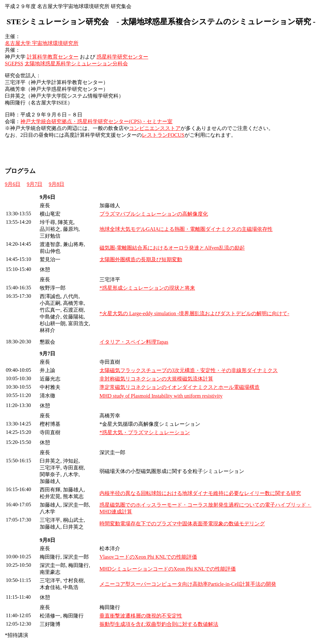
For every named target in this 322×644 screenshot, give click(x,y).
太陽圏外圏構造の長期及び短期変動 (141, 259)
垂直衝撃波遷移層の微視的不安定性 (141, 616)
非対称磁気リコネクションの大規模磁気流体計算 (156, 379)
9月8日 (57, 184)
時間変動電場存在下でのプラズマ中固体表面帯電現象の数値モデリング (182, 524)
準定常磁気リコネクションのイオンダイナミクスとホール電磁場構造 (180, 387)
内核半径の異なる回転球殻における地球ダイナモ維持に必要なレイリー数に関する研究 (200, 493)
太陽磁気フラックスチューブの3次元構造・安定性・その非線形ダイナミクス (189, 370)
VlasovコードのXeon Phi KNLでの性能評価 (148, 557)
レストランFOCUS (163, 135)
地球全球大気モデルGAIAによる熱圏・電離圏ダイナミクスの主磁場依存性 (186, 229)
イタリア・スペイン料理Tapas (134, 342)
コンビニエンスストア (155, 128)
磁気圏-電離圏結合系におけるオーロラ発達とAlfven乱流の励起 (172, 248)
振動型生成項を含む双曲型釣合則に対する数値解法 (159, 624)
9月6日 (13, 184)
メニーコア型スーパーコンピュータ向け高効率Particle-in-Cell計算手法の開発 (188, 584)
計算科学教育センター (53, 57)
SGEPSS (14, 64)
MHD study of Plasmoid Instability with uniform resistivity (161, 396)
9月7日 (35, 184)
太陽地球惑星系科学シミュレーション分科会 (76, 64)
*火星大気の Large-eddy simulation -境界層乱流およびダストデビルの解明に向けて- (194, 313)
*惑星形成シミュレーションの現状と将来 (147, 288)
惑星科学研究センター (122, 57)
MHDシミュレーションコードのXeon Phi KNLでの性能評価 (168, 569)
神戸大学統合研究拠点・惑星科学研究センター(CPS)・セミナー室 (96, 121)
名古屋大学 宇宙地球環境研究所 (42, 43)
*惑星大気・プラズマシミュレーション (145, 432)
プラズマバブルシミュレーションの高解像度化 (154, 214)
